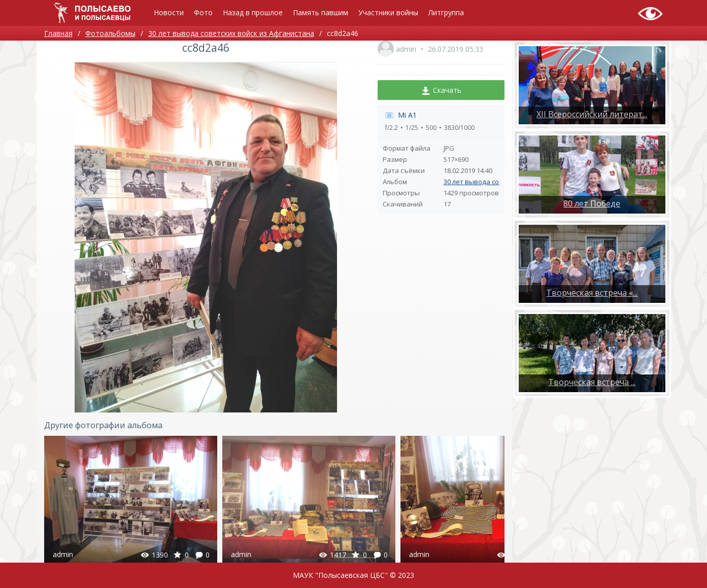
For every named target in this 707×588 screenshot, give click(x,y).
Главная (58, 33)
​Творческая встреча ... (592, 382)
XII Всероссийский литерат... (592, 114)
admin (406, 49)
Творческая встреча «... (592, 293)
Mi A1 (407, 115)
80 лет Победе (592, 203)
